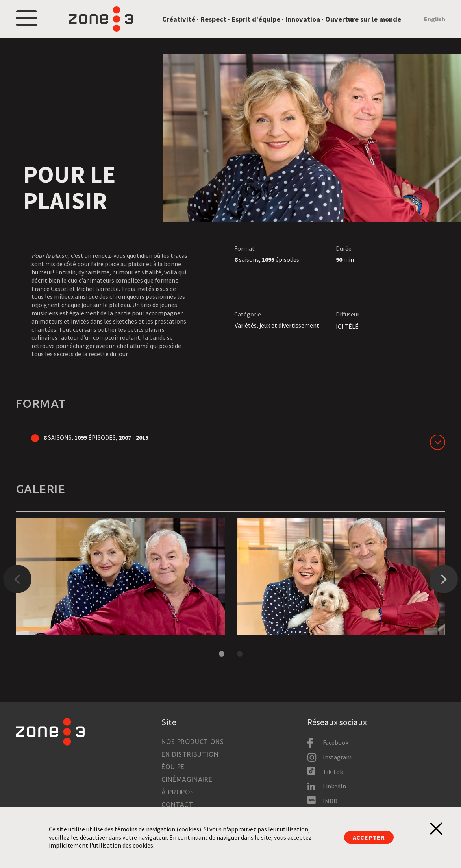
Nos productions (193, 742)
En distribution (190, 754)
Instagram (337, 757)
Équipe (173, 767)
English (435, 19)
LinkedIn (334, 786)
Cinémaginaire (187, 779)
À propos (178, 792)
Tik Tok (333, 772)
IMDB (330, 801)
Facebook (336, 742)
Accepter (369, 837)
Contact (177, 805)
